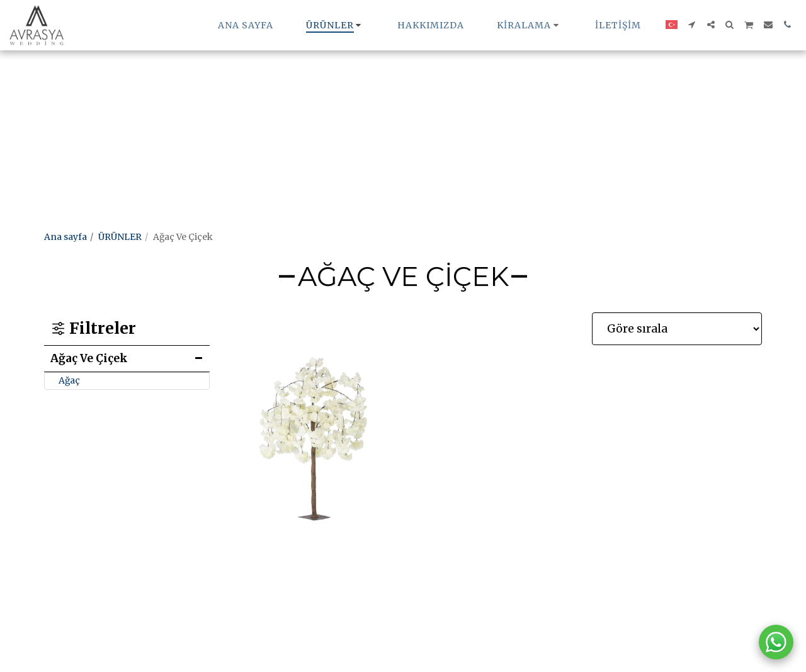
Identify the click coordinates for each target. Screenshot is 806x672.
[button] (530, 25)
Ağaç (69, 380)
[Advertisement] (378, 88)
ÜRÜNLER (120, 237)
